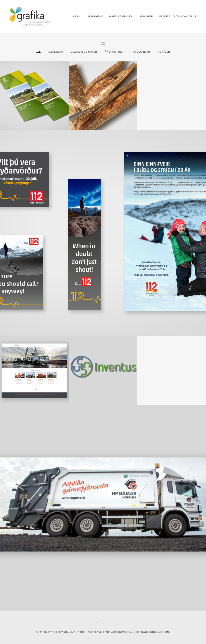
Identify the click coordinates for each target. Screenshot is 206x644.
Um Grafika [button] (94, 16)
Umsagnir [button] (145, 16)
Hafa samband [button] (121, 16)
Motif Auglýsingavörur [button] (178, 16)
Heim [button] (76, 16)
